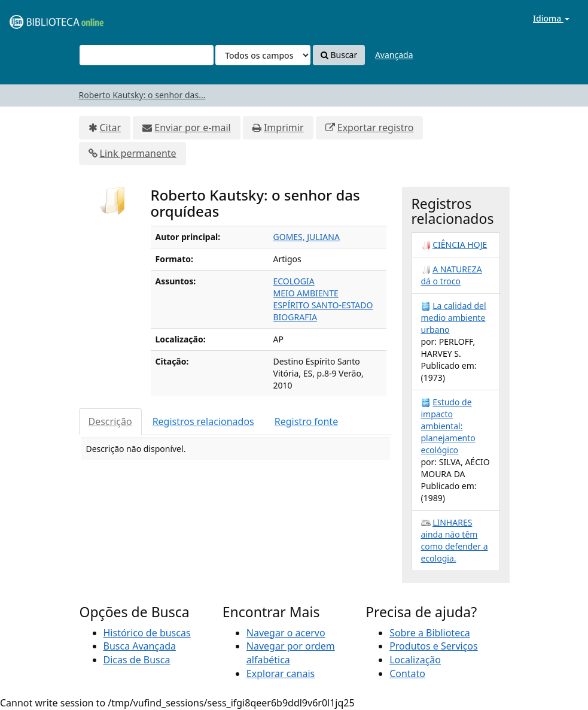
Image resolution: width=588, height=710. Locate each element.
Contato (407, 673)
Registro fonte (306, 421)
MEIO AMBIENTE (306, 293)
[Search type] (263, 55)
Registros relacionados (203, 421)
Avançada (394, 55)
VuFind (38, 18)
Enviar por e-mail (192, 128)
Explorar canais (281, 673)
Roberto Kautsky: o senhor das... (142, 95)
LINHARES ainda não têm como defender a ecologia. (455, 540)
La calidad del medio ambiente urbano (454, 318)
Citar (111, 128)
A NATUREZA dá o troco (452, 275)
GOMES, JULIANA (307, 237)
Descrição (110, 421)
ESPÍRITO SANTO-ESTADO (323, 305)
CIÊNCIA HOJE (460, 245)
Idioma (551, 18)
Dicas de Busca (137, 660)
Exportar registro (376, 128)
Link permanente (138, 153)
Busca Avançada (140, 646)
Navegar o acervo (286, 633)
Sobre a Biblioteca (430, 633)
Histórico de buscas (147, 633)
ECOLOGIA (294, 281)
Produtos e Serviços (434, 646)
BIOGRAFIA (295, 317)
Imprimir (284, 128)
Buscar (339, 55)
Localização (415, 660)
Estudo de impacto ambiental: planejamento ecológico (448, 426)
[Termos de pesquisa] (147, 55)
